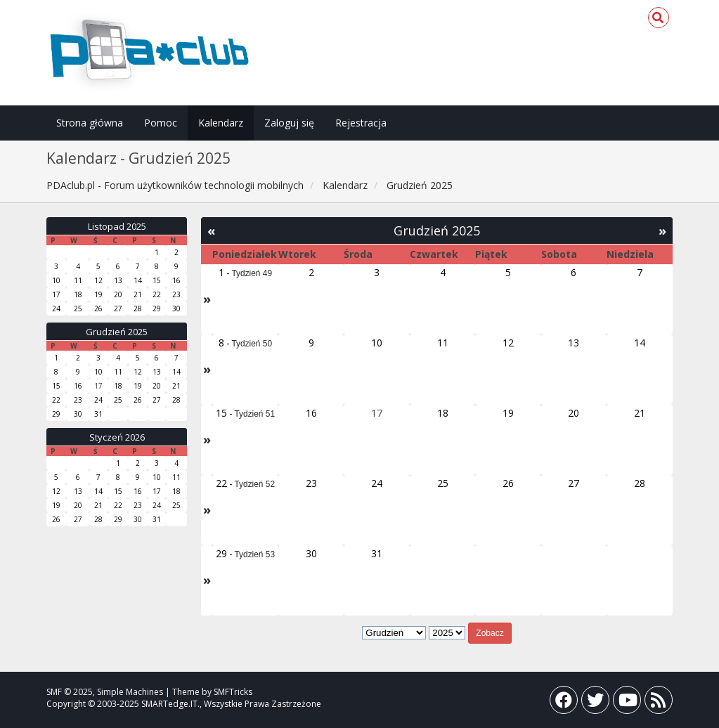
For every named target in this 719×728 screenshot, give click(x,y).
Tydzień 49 (252, 273)
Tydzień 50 (252, 344)
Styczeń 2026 (117, 437)
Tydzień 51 (255, 414)
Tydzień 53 (255, 554)
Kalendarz (221, 123)
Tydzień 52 (255, 484)
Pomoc (161, 123)
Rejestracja (361, 123)
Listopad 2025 (117, 226)
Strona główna (90, 123)
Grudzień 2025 (117, 332)
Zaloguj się (289, 123)
